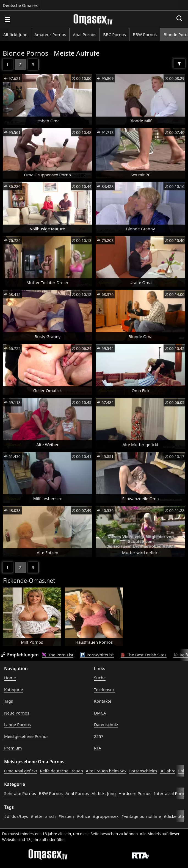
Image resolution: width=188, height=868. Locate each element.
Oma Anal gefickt (21, 771)
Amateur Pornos (50, 34)
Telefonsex (104, 689)
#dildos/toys (16, 816)
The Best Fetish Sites (144, 655)
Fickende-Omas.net (29, 581)
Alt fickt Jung (15, 34)
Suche (100, 678)
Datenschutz (106, 724)
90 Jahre (168, 771)
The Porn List (58, 655)
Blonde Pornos (25, 53)
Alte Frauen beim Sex (106, 771)
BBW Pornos (145, 34)
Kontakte (103, 701)
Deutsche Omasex (20, 5)
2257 (99, 736)
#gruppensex (106, 816)
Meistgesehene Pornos (26, 736)
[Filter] (179, 63)
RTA (98, 748)
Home (10, 678)
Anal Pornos (85, 34)
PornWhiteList (97, 655)
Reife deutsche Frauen (61, 771)
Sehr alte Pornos (20, 793)
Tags (9, 701)
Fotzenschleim (143, 771)
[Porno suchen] (7, 19)
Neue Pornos (17, 713)
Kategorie (13, 689)
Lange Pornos (17, 724)
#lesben (66, 816)
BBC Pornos (114, 34)
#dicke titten (176, 816)
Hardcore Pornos (135, 793)
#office (83, 816)
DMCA (100, 713)
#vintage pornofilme (141, 816)
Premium (13, 748)
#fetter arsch (43, 816)
